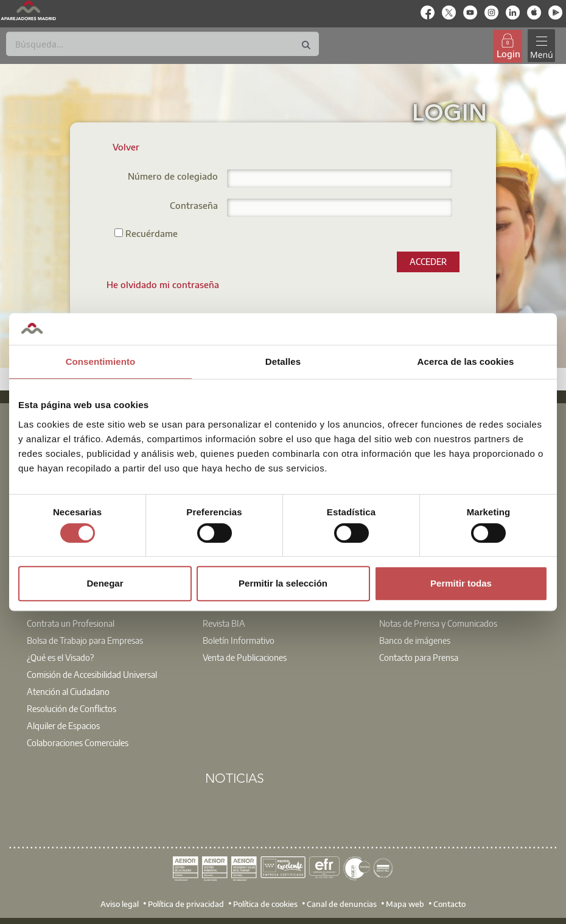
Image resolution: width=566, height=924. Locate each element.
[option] (107, 668)
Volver (126, 147)
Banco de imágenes (415, 640)
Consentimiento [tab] (101, 361)
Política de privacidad (186, 903)
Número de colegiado (173, 177)
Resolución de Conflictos (72, 708)
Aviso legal (120, 903)
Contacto (449, 903)
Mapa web (405, 903)
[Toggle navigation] (541, 46)
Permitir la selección (283, 583)
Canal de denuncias (342, 903)
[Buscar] (162, 44)
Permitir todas (461, 583)
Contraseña (194, 206)
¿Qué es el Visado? (60, 657)
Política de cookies (265, 903)
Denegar (105, 583)
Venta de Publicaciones (245, 657)
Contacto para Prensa (419, 657)
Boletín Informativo (239, 640)
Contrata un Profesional (71, 623)
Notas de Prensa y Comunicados (438, 623)
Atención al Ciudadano (68, 691)
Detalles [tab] (283, 361)
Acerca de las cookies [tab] (466, 361)
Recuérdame (146, 233)
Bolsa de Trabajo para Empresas (85, 640)
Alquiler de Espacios (63, 725)
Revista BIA (224, 623)
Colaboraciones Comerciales (78, 742)
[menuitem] (163, 284)
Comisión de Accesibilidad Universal (92, 674)
